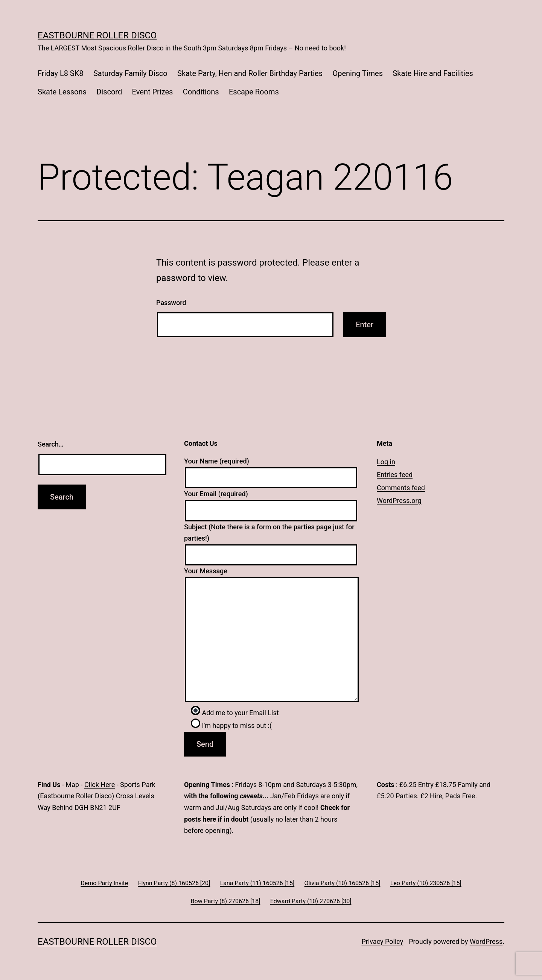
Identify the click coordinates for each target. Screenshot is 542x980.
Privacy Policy (382, 941)
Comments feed (401, 488)
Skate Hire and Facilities (433, 73)
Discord (109, 92)
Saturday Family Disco (130, 73)
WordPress (486, 941)
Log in (386, 462)
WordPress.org (399, 501)
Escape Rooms (254, 92)
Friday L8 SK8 (61, 73)
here (209, 819)
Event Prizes (153, 92)
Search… (51, 444)
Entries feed (395, 475)
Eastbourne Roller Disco (97, 35)
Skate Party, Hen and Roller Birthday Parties (250, 73)
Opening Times (358, 73)
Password (171, 303)
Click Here (100, 785)
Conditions (201, 92)
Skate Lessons (62, 92)
